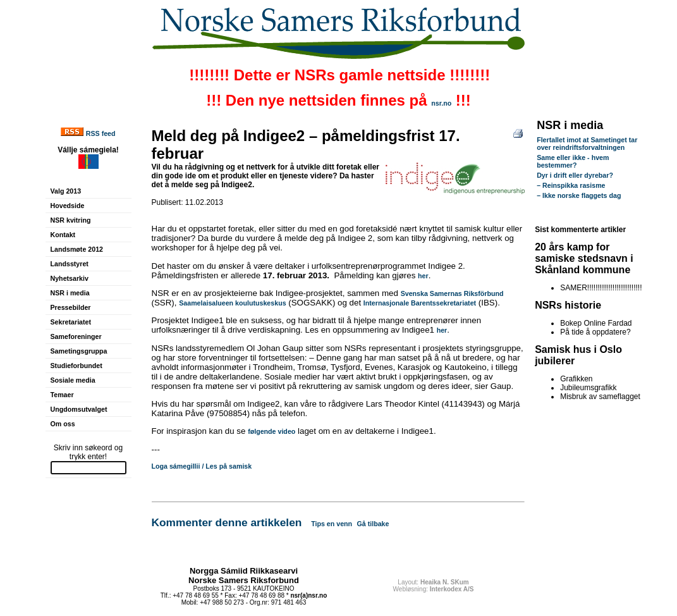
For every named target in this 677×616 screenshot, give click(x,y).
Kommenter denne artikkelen (227, 522)
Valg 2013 (66, 191)
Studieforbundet (76, 366)
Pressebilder (71, 307)
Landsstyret (70, 264)
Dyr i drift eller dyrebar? (575, 175)
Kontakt (63, 235)
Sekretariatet (71, 322)
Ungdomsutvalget (79, 409)
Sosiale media (73, 380)
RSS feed (101, 133)
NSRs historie (568, 305)
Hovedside (68, 206)
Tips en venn (332, 524)
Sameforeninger (76, 336)
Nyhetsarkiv (70, 278)
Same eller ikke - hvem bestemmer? (573, 161)
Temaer (62, 395)
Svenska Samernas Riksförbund (452, 293)
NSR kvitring (71, 220)
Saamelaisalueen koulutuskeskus (232, 303)
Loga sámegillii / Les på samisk (202, 466)
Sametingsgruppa (79, 351)
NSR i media (70, 293)
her (423, 276)
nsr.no (441, 103)
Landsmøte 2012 (77, 249)
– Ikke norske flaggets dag (579, 195)
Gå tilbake (373, 524)
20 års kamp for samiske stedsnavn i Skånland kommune (584, 258)
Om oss (63, 424)
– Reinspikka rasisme (571, 185)
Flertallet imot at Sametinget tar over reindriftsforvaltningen (587, 144)
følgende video (271, 431)
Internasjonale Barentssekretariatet (420, 303)
